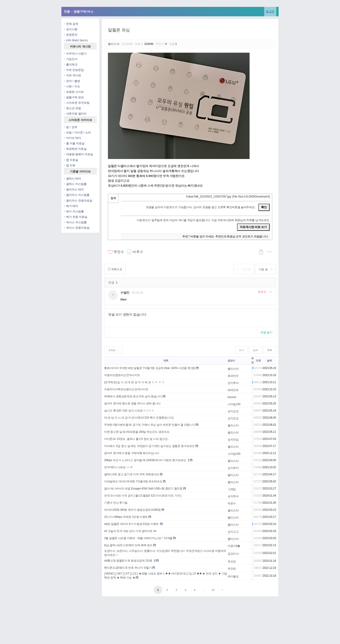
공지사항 (71, 29)
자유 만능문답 (74, 70)
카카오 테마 (72, 138)
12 (213, 590)
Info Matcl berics (76, 40)
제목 (166, 361)
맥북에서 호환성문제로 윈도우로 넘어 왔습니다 (133, 396)
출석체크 (71, 64)
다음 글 (265, 269)
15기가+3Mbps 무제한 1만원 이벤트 (126, 517)
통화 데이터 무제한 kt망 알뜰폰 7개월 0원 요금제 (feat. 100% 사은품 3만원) (150, 368)
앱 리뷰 (70, 165)
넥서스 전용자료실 (77, 228)
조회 (258, 361)
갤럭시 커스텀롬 (75, 184)
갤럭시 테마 (72, 178)
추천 (262, 292)
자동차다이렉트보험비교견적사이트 (126, 389)
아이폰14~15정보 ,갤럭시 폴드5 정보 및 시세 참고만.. (137, 439)
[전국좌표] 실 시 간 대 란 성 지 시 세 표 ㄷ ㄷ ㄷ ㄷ (134, 382)
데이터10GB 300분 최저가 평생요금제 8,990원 (132, 510)
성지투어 (233, 383)
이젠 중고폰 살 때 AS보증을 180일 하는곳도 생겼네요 (137, 432)
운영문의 (71, 35)
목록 (270, 350)
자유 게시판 (72, 75)
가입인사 (71, 59)
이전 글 (242, 269)
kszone (232, 397)
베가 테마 (71, 206)
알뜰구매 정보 (74, 97)
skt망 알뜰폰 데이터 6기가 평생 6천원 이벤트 (132, 524)
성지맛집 (233, 440)
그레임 (232, 489)
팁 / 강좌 (70, 127)
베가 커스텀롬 (74, 211)
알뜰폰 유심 (119, 30)
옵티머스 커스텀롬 (77, 195)
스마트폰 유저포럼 (77, 103)
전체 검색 (71, 24)
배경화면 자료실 (75, 149)
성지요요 (233, 411)
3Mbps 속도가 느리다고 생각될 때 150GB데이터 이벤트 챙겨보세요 (145, 460)
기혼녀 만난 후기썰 (116, 503)
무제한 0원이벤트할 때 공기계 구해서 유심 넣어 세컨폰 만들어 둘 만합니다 (150, 425)
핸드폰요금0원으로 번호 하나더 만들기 (128, 568)
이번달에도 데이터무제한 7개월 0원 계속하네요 (133, 481)
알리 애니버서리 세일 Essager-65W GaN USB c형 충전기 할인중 (143, 489)
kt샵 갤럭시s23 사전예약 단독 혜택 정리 (128, 545)
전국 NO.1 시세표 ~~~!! (118, 467)
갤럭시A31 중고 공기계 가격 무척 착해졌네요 (132, 474)
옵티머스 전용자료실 (78, 200)
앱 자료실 (71, 160)
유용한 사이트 (74, 92)
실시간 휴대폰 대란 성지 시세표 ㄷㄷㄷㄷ (129, 411)
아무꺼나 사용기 (75, 54)
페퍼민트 (233, 376)
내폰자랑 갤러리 (75, 114)
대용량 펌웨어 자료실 (78, 154)
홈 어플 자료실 (74, 143)
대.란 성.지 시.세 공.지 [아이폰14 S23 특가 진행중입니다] (139, 418)
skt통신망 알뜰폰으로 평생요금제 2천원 (128, 561)
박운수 (232, 503)
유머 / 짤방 (72, 81)
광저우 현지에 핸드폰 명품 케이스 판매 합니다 (132, 404)
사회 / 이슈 (72, 86)
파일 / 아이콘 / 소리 (77, 132)
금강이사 (233, 554)
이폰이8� (234, 546)
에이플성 (233, 576)
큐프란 (232, 562)
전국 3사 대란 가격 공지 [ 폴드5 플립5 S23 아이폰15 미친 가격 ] (143, 496)
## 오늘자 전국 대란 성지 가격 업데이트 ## (130, 531)
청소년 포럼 (72, 108)
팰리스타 (114, 44)
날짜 (269, 361)
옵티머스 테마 (74, 189)
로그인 (270, 11)
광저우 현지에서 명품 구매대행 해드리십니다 (132, 453)
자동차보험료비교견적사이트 (122, 375)
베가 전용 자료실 (76, 217)
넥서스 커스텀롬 (75, 222)
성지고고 (233, 532)
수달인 (125, 293)
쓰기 (241, 350)
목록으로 (115, 269)
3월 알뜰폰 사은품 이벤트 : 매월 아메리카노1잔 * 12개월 (138, 538)
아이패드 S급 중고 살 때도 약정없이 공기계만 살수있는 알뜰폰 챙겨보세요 (149, 446)
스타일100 (234, 404)
